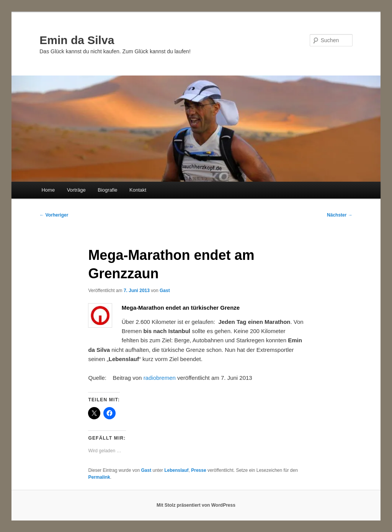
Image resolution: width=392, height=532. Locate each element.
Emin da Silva (77, 40)
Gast (165, 291)
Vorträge (76, 190)
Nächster (340, 215)
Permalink (99, 477)
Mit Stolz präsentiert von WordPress (196, 505)
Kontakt (138, 190)
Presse (198, 470)
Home (48, 190)
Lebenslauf (176, 470)
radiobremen (160, 378)
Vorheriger (54, 215)
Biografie (107, 190)
